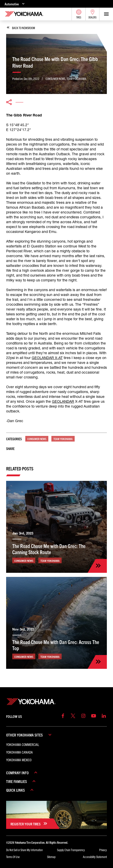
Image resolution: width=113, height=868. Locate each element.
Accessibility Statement (95, 857)
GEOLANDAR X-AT (47, 358)
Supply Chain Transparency (71, 850)
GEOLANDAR (63, 401)
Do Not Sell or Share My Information (24, 850)
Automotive (15, 4)
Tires (79, 14)
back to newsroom (21, 28)
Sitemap (51, 857)
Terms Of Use (13, 857)
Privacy (103, 850)
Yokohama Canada (19, 752)
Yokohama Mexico (19, 760)
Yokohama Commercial (23, 744)
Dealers (93, 14)
